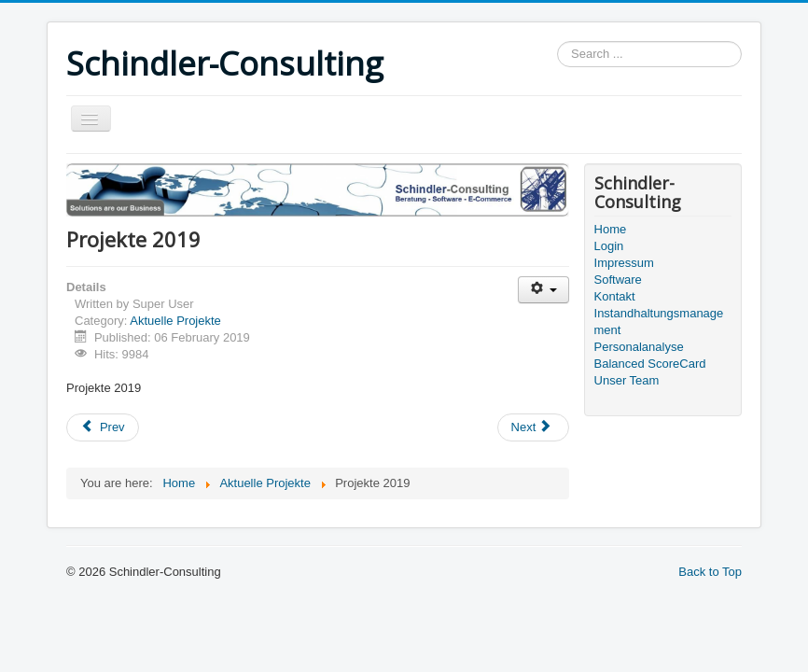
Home (611, 229)
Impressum (624, 263)
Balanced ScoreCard (650, 364)
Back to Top (710, 572)
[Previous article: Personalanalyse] (103, 427)
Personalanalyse (639, 347)
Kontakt (615, 296)
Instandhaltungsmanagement (659, 322)
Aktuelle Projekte (175, 321)
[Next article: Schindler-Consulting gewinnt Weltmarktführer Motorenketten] (534, 427)
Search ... (557, 42)
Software (618, 280)
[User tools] (543, 290)
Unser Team (627, 380)
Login (609, 246)
